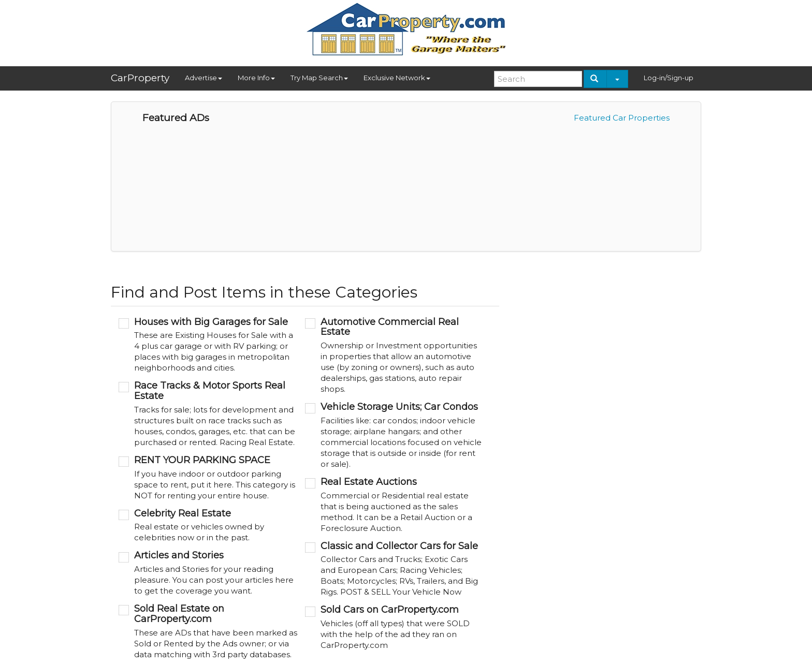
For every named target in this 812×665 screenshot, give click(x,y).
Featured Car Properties (622, 118)
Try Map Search (319, 78)
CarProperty (140, 78)
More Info (256, 78)
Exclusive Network (397, 78)
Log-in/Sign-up (669, 78)
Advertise (204, 78)
